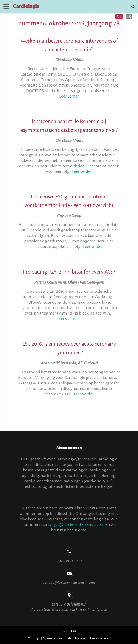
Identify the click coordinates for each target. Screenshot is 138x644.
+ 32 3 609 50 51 (69, 561)
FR (129, 16)
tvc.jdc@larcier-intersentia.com (76, 524)
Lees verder (69, 96)
